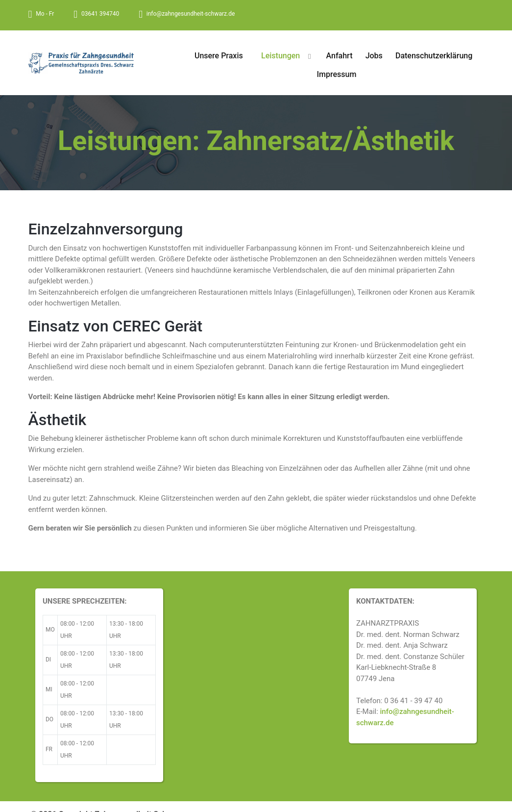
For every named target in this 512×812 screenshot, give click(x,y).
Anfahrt (340, 56)
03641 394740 (100, 14)
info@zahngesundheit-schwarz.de (191, 14)
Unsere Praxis (219, 56)
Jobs (374, 56)
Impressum (337, 74)
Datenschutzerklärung (434, 56)
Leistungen (280, 56)
